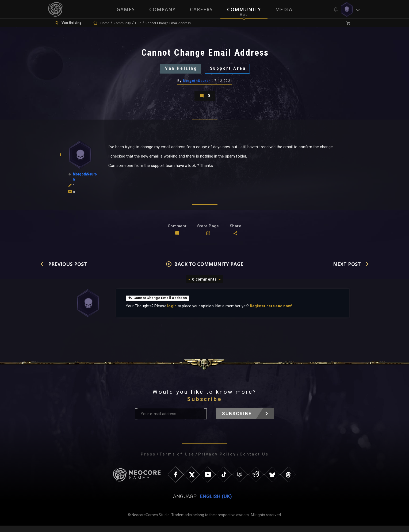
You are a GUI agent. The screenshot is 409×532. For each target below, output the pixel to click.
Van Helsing (179, 71)
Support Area (230, 71)
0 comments (204, 286)
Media (284, 9)
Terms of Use (177, 461)
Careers (201, 9)
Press (148, 461)
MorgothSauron (197, 84)
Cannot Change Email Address (159, 304)
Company (162, 9)
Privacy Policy (217, 461)
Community (244, 9)
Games (126, 9)
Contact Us (254, 461)
